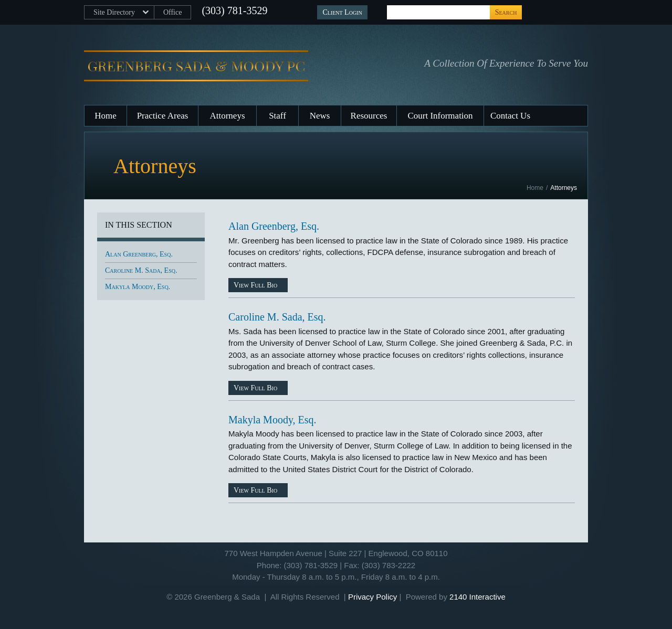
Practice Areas (163, 116)
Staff (277, 116)
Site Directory (114, 12)
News (320, 116)
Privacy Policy (372, 597)
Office (173, 12)
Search (506, 12)
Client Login (342, 12)
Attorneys (227, 116)
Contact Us (510, 116)
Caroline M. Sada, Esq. (277, 317)
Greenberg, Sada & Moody (196, 66)
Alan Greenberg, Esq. (274, 226)
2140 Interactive (477, 597)
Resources (369, 116)
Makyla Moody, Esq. (272, 420)
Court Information (440, 116)
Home (106, 116)
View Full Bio (255, 285)
